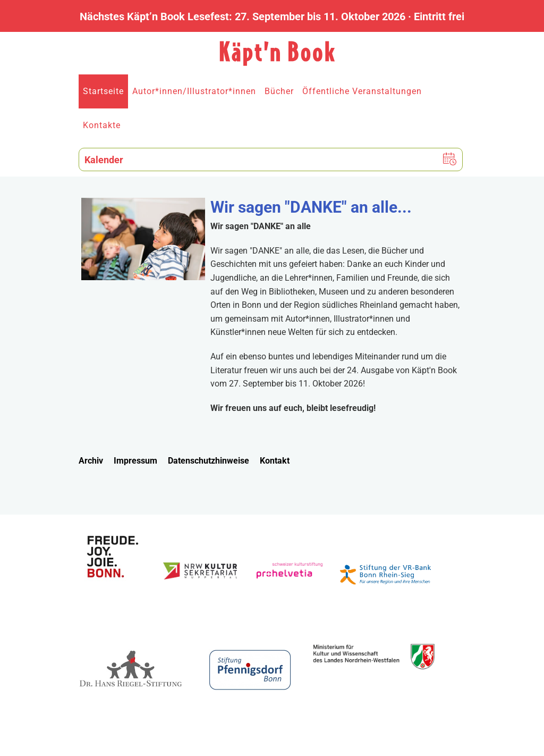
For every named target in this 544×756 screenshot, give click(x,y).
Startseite (103, 91)
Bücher (279, 91)
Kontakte (102, 125)
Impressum (135, 461)
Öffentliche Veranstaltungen (362, 91)
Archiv (91, 461)
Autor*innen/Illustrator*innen (194, 91)
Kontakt (275, 461)
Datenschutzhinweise (209, 461)
